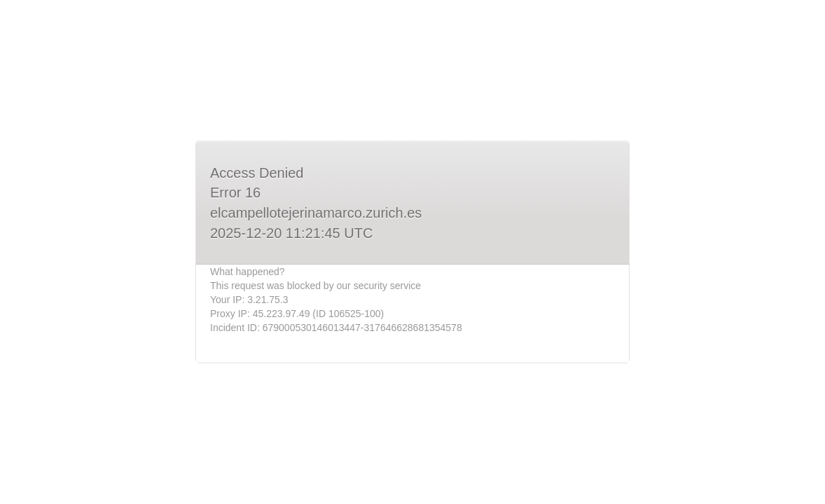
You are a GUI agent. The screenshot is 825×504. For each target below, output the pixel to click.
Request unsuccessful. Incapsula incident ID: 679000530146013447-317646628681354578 (412, 252)
